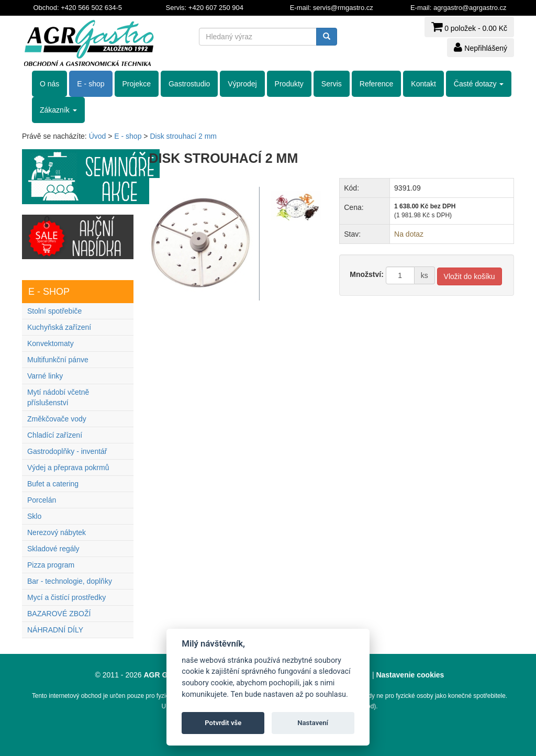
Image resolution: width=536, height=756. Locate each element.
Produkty (289, 84)
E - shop (91, 84)
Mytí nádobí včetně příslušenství (58, 397)
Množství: (367, 274)
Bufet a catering (53, 484)
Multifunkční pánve (58, 360)
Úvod (98, 136)
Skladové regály (53, 549)
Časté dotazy (479, 84)
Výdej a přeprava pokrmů (68, 468)
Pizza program (51, 565)
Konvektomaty (51, 343)
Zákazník (58, 110)
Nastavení (313, 723)
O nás (49, 84)
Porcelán (42, 500)
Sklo (34, 516)
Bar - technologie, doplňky (70, 581)
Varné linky (45, 376)
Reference (377, 84)
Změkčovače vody (57, 419)
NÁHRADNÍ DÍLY (55, 630)
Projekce (137, 84)
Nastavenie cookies (410, 675)
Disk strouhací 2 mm (183, 136)
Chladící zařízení (55, 435)
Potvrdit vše (223, 723)
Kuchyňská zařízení (59, 327)
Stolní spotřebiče (54, 311)
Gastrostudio (189, 84)
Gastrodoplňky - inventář (67, 451)
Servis (332, 84)
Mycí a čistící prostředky (66, 597)
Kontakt (423, 84)
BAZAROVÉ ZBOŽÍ (59, 614)
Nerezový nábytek (57, 532)
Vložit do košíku (470, 276)
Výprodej (242, 84)
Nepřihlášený (481, 47)
